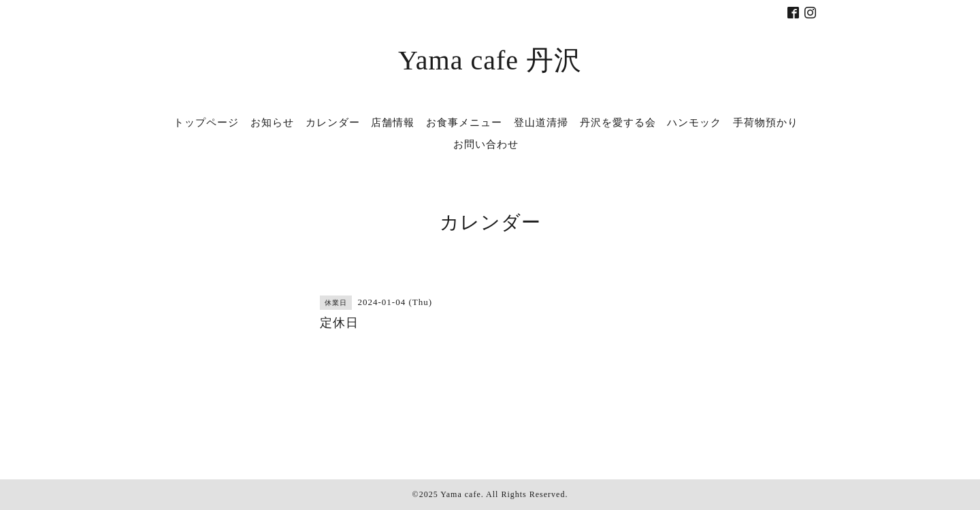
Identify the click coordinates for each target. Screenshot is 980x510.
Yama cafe (460, 494)
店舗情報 (393, 123)
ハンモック (694, 123)
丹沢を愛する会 (618, 123)
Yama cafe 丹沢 (490, 60)
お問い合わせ (486, 144)
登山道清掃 (541, 123)
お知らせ (272, 123)
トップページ (206, 123)
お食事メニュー (464, 123)
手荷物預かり (766, 123)
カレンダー (333, 123)
